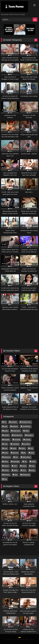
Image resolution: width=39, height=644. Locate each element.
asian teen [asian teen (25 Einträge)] (17, 431)
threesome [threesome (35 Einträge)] (26, 475)
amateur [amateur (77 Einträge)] (14, 422)
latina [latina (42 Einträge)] (6, 461)
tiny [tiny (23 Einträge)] (5, 479)
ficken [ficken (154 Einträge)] (23, 448)
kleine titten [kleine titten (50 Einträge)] (27, 457)
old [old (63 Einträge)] (25, 461)
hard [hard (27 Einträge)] (32, 453)
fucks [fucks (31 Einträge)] (6, 453)
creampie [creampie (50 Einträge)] (16, 444)
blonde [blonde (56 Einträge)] (6, 435)
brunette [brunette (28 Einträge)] (17, 439)
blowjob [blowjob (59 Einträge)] (7, 439)
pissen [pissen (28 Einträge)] (6, 466)
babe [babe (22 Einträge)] (27, 431)
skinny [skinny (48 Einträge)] (6, 470)
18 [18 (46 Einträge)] (5, 422)
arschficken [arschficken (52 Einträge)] (27, 426)
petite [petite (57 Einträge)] (34, 461)
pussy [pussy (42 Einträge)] (24, 466)
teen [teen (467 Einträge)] (24, 470)
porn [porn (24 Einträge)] (15, 466)
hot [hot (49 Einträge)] (16, 457)
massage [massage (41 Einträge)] (16, 461)
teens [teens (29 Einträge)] (33, 470)
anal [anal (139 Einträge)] (6, 426)
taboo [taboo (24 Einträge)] (16, 470)
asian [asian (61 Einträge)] (6, 431)
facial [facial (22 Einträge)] (14, 448)
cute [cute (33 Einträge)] (6, 448)
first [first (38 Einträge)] (31, 448)
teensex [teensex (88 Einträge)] (7, 475)
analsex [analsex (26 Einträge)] (15, 426)
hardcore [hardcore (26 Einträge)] (7, 457)
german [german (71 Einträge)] (16, 453)
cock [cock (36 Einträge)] (6, 444)
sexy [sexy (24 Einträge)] (33, 466)
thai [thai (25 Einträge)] (16, 475)
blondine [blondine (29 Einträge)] (30, 435)
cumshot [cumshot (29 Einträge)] (27, 444)
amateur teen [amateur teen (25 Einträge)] (26, 422)
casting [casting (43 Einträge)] (28, 439)
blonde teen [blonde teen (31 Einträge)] (18, 435)
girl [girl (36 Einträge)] (24, 453)
